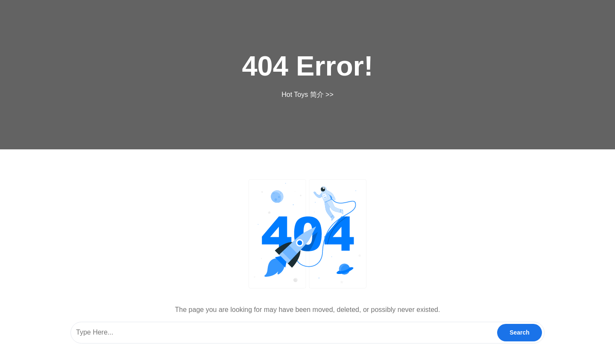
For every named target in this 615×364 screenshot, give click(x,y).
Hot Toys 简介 (302, 95)
